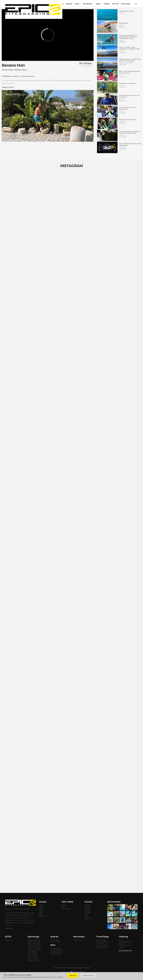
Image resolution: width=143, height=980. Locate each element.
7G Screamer (9, 940)
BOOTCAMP (126, 4)
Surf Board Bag (100, 944)
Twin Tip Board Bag (101, 947)
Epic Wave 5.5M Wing (34, 944)
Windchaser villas (127, 11)
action (121, 13)
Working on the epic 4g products (129, 96)
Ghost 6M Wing (32, 951)
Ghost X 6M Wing (33, 955)
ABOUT (41, 915)
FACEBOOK (88, 905)
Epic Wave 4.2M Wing (34, 942)
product (122, 135)
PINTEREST (87, 911)
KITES (78, 4)
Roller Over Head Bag (102, 942)
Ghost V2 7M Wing (33, 961)
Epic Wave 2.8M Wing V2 (35, 946)
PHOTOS (115, 4)
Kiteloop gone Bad (127, 83)
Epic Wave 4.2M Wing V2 (35, 947)
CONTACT (64, 905)
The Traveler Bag (101, 940)
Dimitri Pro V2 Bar (56, 948)
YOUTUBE (87, 913)
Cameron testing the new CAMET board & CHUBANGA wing (128, 37)
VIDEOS (107, 4)
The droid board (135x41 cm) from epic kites (129, 132)
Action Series (87, 66)
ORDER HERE (59, 4)
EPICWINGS (88, 4)
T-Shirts (121, 940)
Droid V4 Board (55, 940)
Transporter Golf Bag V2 (103, 946)
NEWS (41, 907)
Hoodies (121, 947)
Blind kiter (124, 23)
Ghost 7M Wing (32, 953)
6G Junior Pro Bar (56, 954)
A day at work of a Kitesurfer (127, 108)
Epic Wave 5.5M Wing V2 (35, 949)
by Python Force (78, 972)
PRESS (41, 913)
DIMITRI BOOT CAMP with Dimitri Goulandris (130, 60)
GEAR (99, 4)
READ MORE (9, 929)
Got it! (73, 975)
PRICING (69, 4)
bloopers (123, 121)
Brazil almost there (127, 120)
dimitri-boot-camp (126, 63)
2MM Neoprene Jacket (125, 942)
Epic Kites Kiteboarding (67, 968)
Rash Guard (122, 944)
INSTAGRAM (88, 909)
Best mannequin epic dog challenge (130, 144)
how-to (122, 51)
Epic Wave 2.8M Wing (34, 940)
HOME (64, 907)
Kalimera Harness (78, 940)
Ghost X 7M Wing (33, 957)
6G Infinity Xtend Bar (57, 952)
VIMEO (86, 915)
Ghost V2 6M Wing (33, 959)
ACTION (41, 909)
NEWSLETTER (88, 918)
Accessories (125, 951)
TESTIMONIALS (43, 916)
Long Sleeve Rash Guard (125, 946)
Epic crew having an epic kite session (130, 72)
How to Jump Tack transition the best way (130, 48)
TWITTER (87, 907)
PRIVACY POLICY (66, 909)
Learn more (88, 975)
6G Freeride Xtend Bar (57, 950)
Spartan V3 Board (56, 942)
